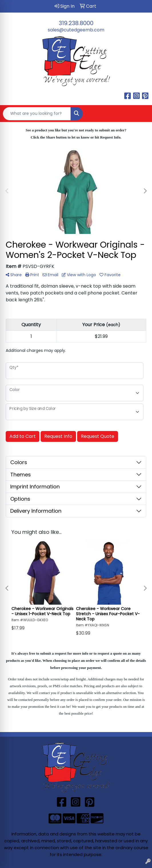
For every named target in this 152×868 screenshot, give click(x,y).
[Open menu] (141, 114)
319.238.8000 (76, 23)
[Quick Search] (37, 114)
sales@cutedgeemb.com (76, 30)
